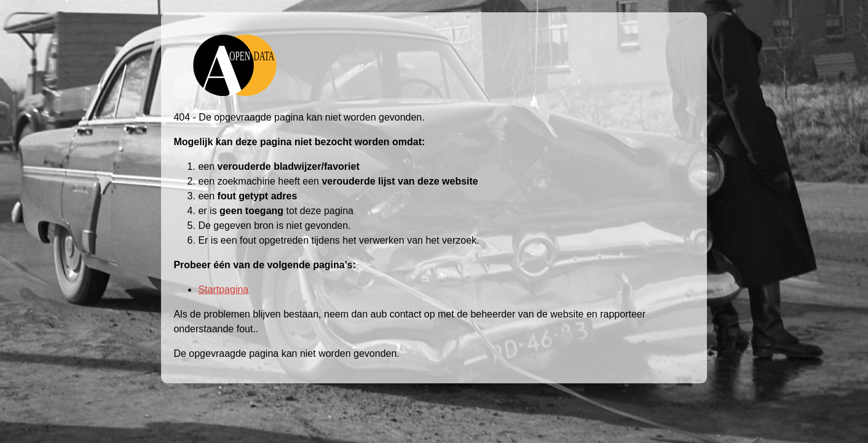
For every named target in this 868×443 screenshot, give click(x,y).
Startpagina (223, 289)
